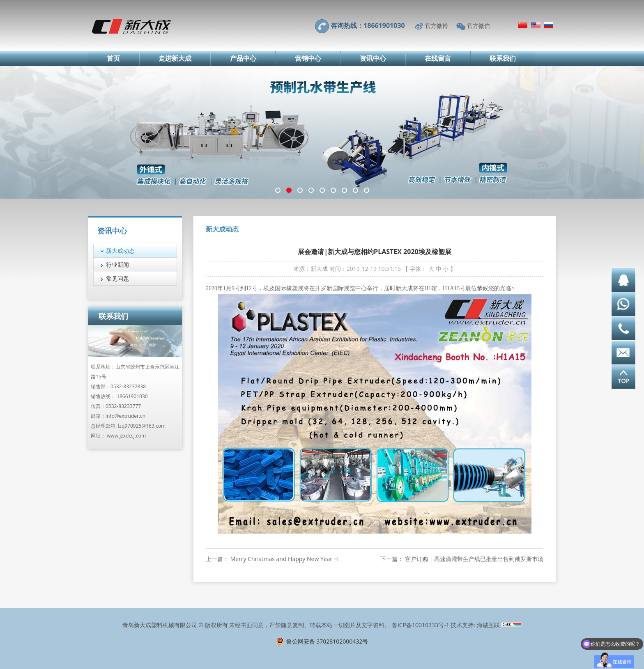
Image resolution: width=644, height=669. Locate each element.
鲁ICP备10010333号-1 (421, 625)
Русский (549, 25)
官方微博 (437, 26)
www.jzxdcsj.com (126, 436)
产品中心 (243, 58)
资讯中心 (373, 58)
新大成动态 (120, 251)
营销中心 (308, 58)
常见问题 (117, 278)
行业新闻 (117, 265)
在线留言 (438, 58)
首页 (113, 58)
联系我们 (503, 58)
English (536, 25)
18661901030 (132, 396)
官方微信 (478, 26)
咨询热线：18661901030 (368, 25)
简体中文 (523, 25)
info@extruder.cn (125, 416)
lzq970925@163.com (142, 426)
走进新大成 (175, 58)
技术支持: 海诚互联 (475, 625)
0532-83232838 (128, 386)
